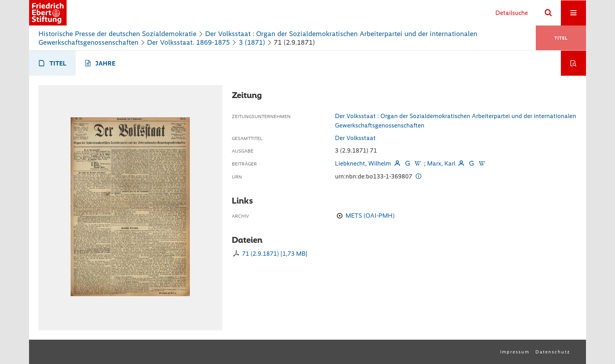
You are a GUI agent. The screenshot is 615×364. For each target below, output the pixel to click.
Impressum (515, 352)
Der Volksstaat (355, 138)
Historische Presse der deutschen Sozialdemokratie (117, 34)
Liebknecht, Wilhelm (363, 163)
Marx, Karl (441, 163)
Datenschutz (553, 352)
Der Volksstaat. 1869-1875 (188, 42)
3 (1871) (252, 42)
